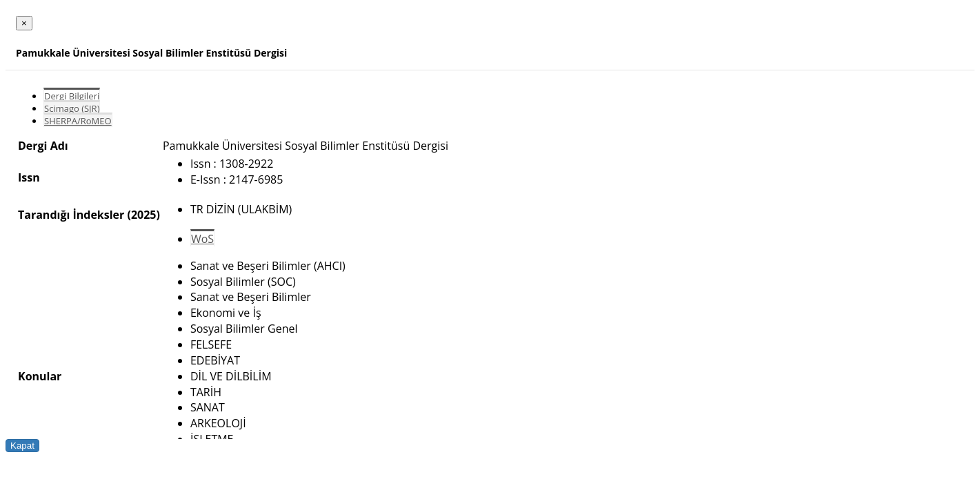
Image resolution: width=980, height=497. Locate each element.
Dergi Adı (43, 146)
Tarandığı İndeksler (71, 215)
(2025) (143, 215)
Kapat (22, 446)
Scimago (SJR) (72, 108)
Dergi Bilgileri (72, 96)
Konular (40, 376)
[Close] (24, 23)
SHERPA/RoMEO (78, 121)
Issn (29, 177)
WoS (202, 239)
